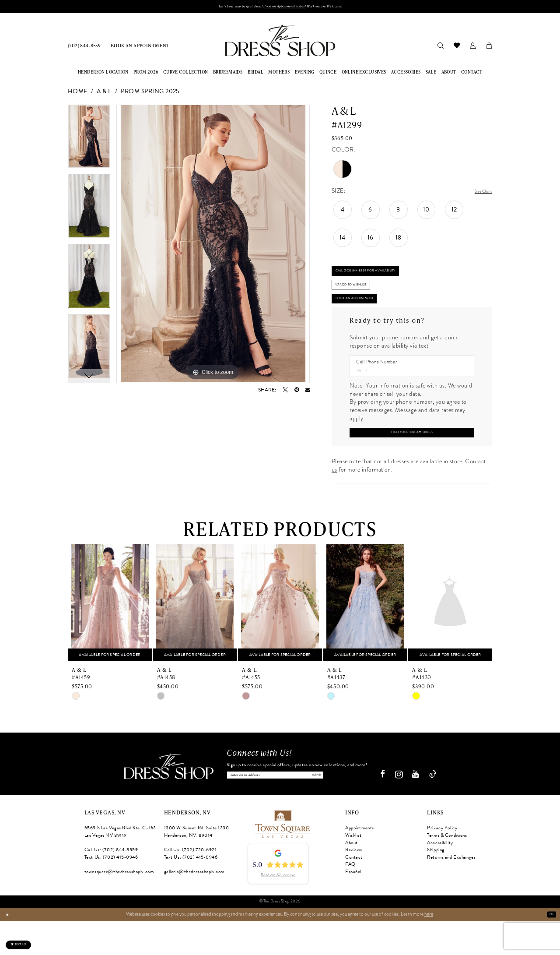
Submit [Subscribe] (360, 807)
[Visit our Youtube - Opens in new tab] (419, 808)
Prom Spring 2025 (150, 94)
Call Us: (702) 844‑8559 (111, 883)
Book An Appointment (367, 319)
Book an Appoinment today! (287, 8)
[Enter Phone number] (409, 395)
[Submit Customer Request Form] (412, 461)
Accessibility (440, 876)
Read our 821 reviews (278, 909)
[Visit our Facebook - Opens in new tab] (386, 808)
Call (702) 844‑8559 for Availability (382, 278)
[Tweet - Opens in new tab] (285, 392)
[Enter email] (297, 807)
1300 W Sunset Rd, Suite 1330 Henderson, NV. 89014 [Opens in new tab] (197, 866)
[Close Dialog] (9, 948)
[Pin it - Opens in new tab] (297, 392)
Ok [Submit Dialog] (550, 948)
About (352, 876)
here (429, 948)
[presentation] (110, 633)
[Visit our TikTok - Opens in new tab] (436, 808)
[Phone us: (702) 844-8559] (84, 48)
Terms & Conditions (447, 869)
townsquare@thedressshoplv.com (119, 905)
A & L (104, 94)
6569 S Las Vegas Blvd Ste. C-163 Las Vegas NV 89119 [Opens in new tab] (120, 866)
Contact (354, 891)
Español (353, 905)
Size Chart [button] (479, 194)
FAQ (350, 898)
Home (78, 94)
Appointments (360, 862)
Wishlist (353, 869)
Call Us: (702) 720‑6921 (191, 883)
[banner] (280, 43)
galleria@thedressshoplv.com (194, 905)
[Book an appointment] (140, 48)
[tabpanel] (89, 142)
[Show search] (440, 48)
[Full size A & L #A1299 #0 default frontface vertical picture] (213, 247)
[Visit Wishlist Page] (457, 48)
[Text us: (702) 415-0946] (28, 940)
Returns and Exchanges (451, 891)
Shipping (436, 883)
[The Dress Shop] (165, 800)
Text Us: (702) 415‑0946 (111, 891)
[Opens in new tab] (282, 857)
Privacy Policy (442, 862)
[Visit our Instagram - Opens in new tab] (402, 808)
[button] (473, 48)
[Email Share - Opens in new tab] (308, 392)
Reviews (354, 883)
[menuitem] (84, 48)
